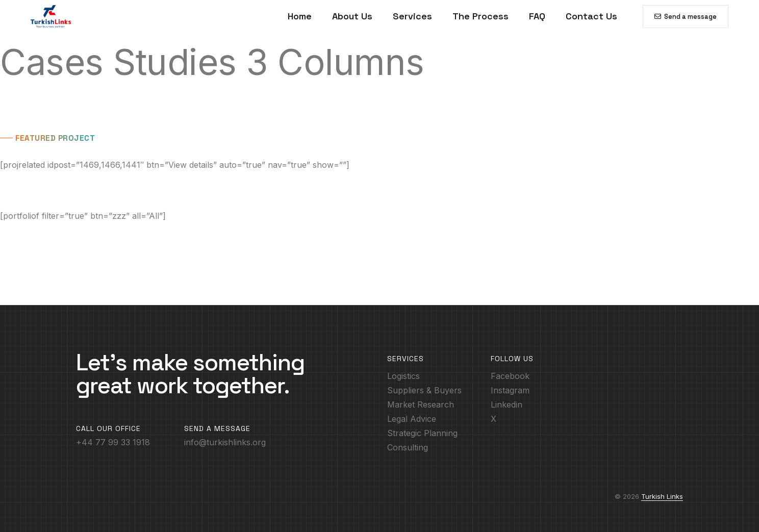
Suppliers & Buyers (424, 390)
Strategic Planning (422, 433)
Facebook (510, 376)
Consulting (408, 447)
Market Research (421, 404)
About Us (352, 16)
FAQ (537, 16)
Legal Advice (412, 419)
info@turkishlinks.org (225, 442)
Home (300, 16)
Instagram (510, 390)
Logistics (403, 376)
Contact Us (591, 16)
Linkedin (507, 404)
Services (412, 16)
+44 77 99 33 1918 (113, 442)
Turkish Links (662, 496)
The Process (480, 16)
